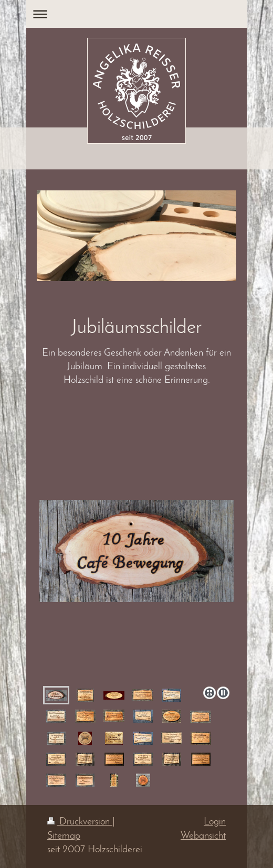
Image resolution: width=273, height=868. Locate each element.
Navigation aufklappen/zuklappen (136, 14)
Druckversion (80, 822)
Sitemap (64, 836)
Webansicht (203, 836)
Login (215, 822)
